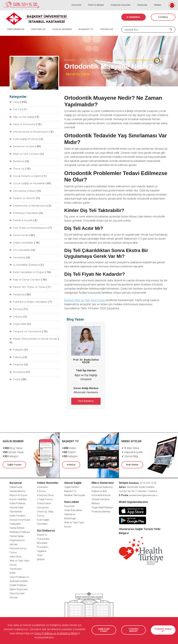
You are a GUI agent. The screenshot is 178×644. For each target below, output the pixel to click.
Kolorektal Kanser (101, 495)
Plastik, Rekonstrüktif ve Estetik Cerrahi (32, 331)
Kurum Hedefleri (18, 499)
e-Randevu (43, 486)
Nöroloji (16, 302)
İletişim (159, 2)
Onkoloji (16, 310)
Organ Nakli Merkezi (102, 507)
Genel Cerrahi (19, 231)
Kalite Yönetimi (18, 515)
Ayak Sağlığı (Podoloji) (24, 138)
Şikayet (41, 559)
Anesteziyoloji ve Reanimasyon (28, 131)
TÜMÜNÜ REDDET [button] (134, 630)
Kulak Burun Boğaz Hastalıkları (28, 295)
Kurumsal (86, 2)
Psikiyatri (16, 338)
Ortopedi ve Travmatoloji (25, 324)
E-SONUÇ (163, 17)
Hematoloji (17, 252)
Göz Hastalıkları (20, 245)
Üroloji (15, 367)
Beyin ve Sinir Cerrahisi (24, 152)
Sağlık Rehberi (88, 60)
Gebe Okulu (16, 556)
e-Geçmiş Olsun (45, 495)
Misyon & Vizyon (19, 495)
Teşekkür (42, 550)
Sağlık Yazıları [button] (14, 464)
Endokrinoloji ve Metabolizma (27, 202)
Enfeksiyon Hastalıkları (24, 209)
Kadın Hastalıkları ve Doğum (27, 267)
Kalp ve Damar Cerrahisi (24, 274)
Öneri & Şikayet (103, 2)
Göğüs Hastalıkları (21, 238)
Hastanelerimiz (18, 490)
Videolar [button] (71, 464)
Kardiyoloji (17, 288)
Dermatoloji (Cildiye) (22, 188)
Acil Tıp (15, 109)
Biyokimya (17, 159)
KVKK (13, 572)
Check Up (17, 166)
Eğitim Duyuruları (19, 589)
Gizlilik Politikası (18, 585)
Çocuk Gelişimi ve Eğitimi (25, 174)
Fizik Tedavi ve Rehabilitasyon (27, 224)
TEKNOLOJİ (97, 26)
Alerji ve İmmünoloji (22, 124)
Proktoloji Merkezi (101, 511)
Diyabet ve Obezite (21, 195)
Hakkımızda (16, 486)
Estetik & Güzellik (20, 217)
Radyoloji (17, 353)
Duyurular (146, 2)
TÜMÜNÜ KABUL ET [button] (163, 630)
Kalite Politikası (18, 503)
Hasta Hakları (17, 535)
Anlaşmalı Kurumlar (126, 2)
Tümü (15, 102)
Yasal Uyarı (16, 568)
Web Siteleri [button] (132, 464)
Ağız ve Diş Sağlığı (112, 60)
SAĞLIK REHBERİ (56, 26)
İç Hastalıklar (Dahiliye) (24, 260)
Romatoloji (18, 360)
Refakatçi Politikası (20, 531)
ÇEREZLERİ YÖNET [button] (104, 630)
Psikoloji (16, 345)
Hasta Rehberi (17, 527)
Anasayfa (70, 60)
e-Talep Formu (45, 499)
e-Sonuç (41, 490)
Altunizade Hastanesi (86, 392)
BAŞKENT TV (78, 26)
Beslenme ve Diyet (21, 145)
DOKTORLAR (35, 26)
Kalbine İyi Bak (99, 490)
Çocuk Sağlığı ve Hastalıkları (27, 181)
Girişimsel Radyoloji (102, 486)
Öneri (40, 555)
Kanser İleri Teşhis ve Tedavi (26, 281)
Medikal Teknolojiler (75, 495)
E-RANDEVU (133, 17)
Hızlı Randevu (86, 401)
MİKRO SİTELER (132, 441)
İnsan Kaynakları (73, 510)
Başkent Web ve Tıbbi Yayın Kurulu (85, 300)
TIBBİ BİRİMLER (14, 26)
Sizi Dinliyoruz (46, 530)
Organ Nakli (18, 317)
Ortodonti (86, 379)
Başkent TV (70, 490)
